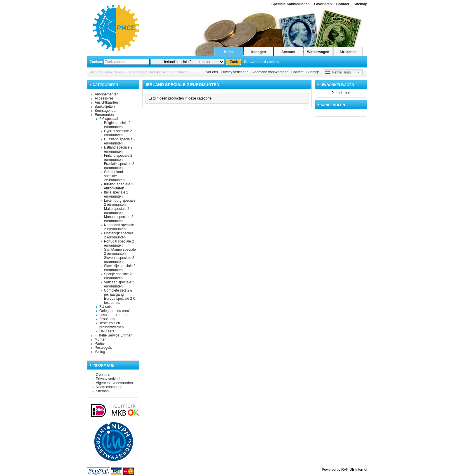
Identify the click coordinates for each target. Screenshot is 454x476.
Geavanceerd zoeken (261, 62)
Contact (343, 4)
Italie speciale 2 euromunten (116, 194)
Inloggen (259, 52)
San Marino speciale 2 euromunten (120, 252)
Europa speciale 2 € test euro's (119, 301)
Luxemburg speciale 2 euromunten (120, 203)
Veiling (100, 352)
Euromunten (111, 72)
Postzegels (103, 348)
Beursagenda (105, 111)
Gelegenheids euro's (115, 311)
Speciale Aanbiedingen (291, 4)
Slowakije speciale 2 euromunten (120, 268)
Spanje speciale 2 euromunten (118, 276)
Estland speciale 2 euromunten (118, 149)
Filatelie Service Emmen (113, 335)
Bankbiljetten (105, 107)
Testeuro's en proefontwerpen (111, 325)
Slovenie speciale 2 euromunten (119, 260)
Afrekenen (348, 52)
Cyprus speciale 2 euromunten (118, 133)
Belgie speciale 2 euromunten (117, 125)
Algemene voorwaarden (270, 72)
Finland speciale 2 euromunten (118, 158)
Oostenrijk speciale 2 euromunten (119, 235)
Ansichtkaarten (106, 102)
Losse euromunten (114, 315)
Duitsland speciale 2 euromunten (120, 141)
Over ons (211, 72)
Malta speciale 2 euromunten (117, 211)
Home (229, 52)
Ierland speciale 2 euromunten (167, 72)
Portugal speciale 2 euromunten (119, 243)
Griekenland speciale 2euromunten (114, 176)
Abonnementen (106, 94)
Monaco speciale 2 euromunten (119, 219)
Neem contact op (109, 387)
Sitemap (360, 4)
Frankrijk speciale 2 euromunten (119, 166)
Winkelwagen (318, 52)
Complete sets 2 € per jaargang (118, 292)
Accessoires (104, 98)
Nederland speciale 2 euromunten (119, 227)
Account (288, 52)
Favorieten (323, 4)
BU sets (105, 307)
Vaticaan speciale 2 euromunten (119, 284)
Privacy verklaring (235, 72)
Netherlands (338, 72)
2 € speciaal (132, 72)
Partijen (101, 344)
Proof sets (107, 319)
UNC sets (107, 331)
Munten (100, 339)
